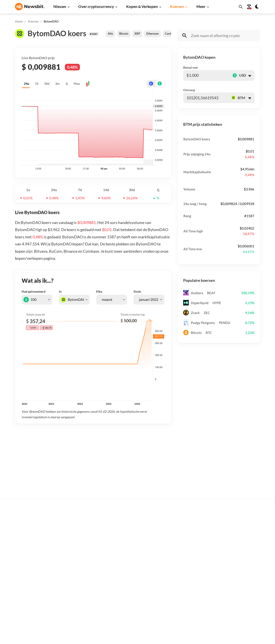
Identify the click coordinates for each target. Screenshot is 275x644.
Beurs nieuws (80, 545)
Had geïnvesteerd (34, 291)
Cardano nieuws (82, 553)
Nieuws (60, 7)
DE (17, 573)
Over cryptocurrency (96, 7)
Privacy (241, 576)
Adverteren (244, 523)
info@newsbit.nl (26, 535)
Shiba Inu (187, 575)
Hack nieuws (79, 604)
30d (47, 84)
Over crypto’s (135, 547)
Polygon (186, 582)
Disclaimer (243, 583)
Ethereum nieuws (83, 530)
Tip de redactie (246, 530)
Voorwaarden (245, 591)
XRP (137, 34)
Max (77, 84)
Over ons (242, 569)
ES (31, 573)
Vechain (186, 589)
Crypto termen (136, 561)
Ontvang (189, 90)
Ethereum (153, 34)
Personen (132, 554)
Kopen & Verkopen (142, 7)
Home (19, 21)
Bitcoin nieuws (81, 523)
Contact (241, 561)
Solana (185, 567)
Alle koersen (189, 523)
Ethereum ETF (136, 614)
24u (26, 84)
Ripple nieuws (80, 538)
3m (57, 84)
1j (67, 84)
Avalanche (188, 597)
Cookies (241, 598)
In (60, 291)
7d (37, 84)
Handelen (132, 583)
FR (24, 573)
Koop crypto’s (135, 523)
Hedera (186, 611)
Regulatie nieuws (82, 589)
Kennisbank (134, 569)
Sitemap (93, 637)
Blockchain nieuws (83, 575)
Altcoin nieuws (81, 567)
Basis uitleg (134, 576)
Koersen (177, 7)
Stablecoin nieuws (83, 582)
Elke (99, 291)
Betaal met (190, 67)
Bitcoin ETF (134, 607)
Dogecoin (187, 560)
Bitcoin (124, 34)
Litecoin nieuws (81, 560)
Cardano (170, 34)
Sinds (137, 291)
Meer (201, 7)
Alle (110, 34)
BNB (184, 604)
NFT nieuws (78, 597)
